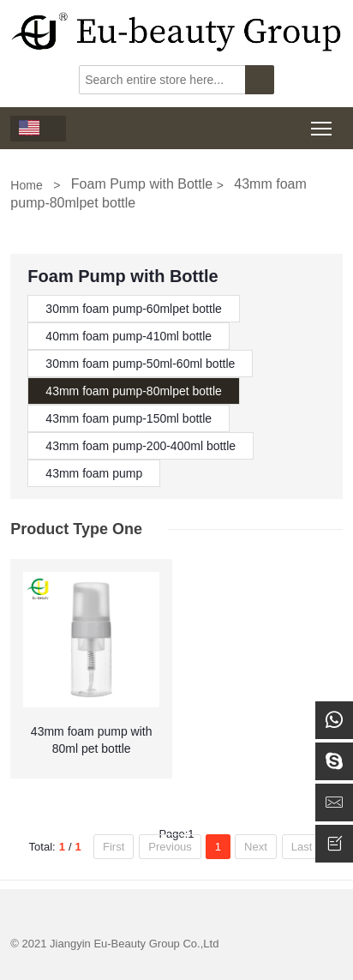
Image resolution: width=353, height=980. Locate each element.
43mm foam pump (94, 473)
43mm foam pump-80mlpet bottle (133, 391)
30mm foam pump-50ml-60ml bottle (140, 364)
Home (26, 185)
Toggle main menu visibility (323, 123)
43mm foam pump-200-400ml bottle (141, 446)
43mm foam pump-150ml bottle (129, 418)
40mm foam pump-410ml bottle (129, 336)
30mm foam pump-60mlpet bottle (133, 309)
